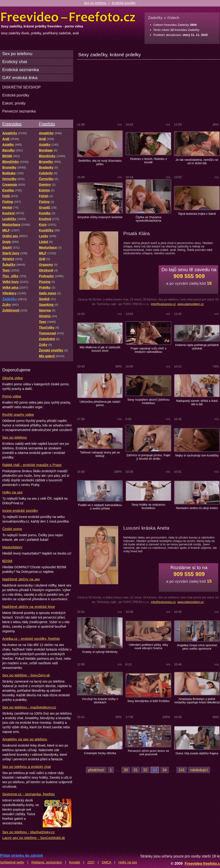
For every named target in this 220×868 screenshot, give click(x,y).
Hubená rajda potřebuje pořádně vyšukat (197, 347)
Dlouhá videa (12, 378)
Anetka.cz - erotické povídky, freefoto (31, 639)
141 (182, 770)
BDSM (7, 561)
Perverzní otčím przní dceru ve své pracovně (148, 753)
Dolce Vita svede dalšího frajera (197, 753)
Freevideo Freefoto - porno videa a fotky (68, 17)
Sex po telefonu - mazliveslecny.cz (29, 707)
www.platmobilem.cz (191, 304)
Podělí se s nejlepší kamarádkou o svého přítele (100, 507)
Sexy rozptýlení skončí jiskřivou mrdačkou (148, 401)
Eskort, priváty (14, 103)
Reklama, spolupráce (47, 862)
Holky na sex (12, 492)
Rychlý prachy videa (18, 414)
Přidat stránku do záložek (21, 856)
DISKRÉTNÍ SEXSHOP (21, 87)
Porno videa (12, 396)
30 (126, 770)
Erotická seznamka (21, 70)
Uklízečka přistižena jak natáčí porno (100, 403)
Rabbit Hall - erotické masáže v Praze (32, 465)
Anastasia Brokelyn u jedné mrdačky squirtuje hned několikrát (197, 701)
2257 (91, 862)
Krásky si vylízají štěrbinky (100, 652)
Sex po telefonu (95, 3)
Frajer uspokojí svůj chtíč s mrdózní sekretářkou (149, 350)
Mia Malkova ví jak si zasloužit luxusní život (100, 349)
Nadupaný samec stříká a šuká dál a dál (197, 402)
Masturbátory (12, 547)
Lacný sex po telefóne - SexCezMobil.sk (34, 838)
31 (136, 770)
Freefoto (47, 124)
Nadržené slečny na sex (21, 579)
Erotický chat (15, 62)
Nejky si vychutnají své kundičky (197, 455)
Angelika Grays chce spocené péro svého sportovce (197, 647)
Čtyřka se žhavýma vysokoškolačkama (149, 219)
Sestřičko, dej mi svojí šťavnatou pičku (100, 162)
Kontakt (75, 862)
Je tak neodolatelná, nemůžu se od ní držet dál (197, 161)
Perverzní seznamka (19, 111)
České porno (12, 529)
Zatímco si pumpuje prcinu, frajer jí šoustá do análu (149, 457)
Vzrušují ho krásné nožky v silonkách (100, 701)
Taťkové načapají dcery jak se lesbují (100, 454)
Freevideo (12, 124)
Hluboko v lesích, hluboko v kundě (148, 161)
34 (165, 770)
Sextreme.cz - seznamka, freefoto (28, 794)
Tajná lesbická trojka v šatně (197, 214)
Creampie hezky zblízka (100, 753)
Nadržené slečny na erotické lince (29, 607)
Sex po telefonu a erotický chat (27, 767)
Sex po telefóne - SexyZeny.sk (26, 675)
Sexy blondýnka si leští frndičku (149, 701)
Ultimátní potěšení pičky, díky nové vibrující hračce (148, 646)
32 (145, 770)
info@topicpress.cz (163, 304)
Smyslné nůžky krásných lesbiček (100, 217)
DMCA (106, 862)
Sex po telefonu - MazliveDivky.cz (28, 832)
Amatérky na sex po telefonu (25, 739)
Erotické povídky (124, 3)
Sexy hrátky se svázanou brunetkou (148, 506)
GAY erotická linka (20, 78)
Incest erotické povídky (20, 510)
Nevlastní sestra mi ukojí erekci (197, 508)
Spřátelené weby (12, 862)
